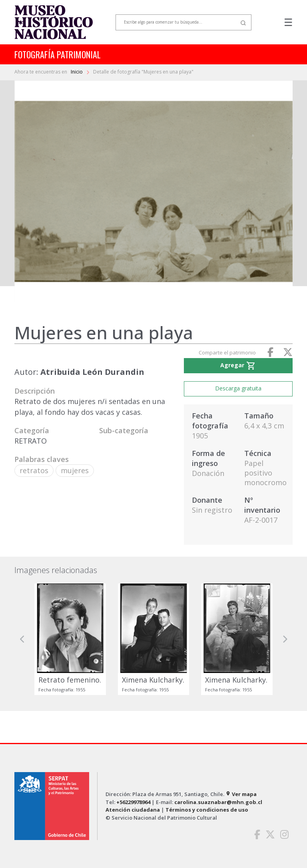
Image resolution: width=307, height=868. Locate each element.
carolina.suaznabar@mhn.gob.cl (218, 802)
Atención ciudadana (133, 810)
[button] (22, 639)
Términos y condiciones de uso (207, 810)
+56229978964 (133, 802)
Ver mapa (241, 794)
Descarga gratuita (238, 388)
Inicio (77, 72)
